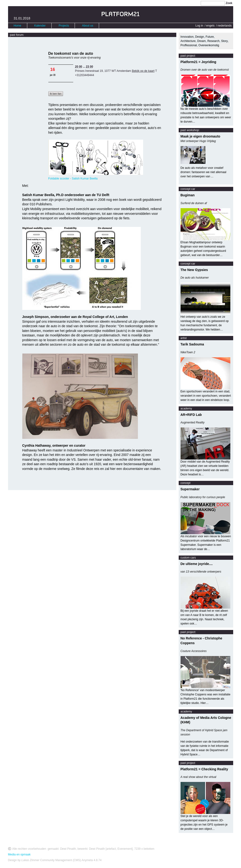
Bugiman (188, 195)
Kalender (40, 26)
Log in (199, 26)
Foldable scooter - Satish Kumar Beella (73, 179)
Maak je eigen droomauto (200, 136)
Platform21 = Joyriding (198, 62)
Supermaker (190, 489)
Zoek (229, 3)
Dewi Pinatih (68, 849)
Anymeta (87, 860)
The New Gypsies (194, 270)
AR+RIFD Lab (191, 415)
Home (18, 26)
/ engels (209, 26)
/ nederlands (224, 26)
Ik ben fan (56, 94)
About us (88, 26)
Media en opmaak (19, 854)
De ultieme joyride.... (197, 564)
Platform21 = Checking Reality (204, 769)
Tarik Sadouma (192, 344)
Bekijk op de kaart (143, 71)
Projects (64, 26)
